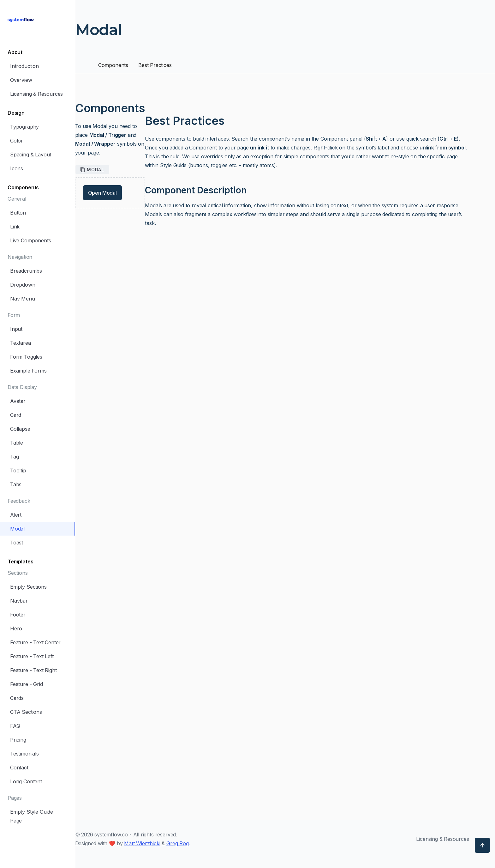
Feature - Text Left (32, 656)
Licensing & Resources (36, 94)
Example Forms (28, 371)
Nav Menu (23, 299)
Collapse (20, 429)
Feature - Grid (27, 684)
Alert (16, 515)
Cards (17, 698)
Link (15, 227)
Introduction (24, 66)
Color (17, 141)
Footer (18, 615)
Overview (21, 80)
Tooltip (18, 470)
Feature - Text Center (35, 642)
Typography (24, 127)
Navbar (19, 601)
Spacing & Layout (31, 155)
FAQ (15, 726)
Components (113, 65)
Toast (17, 543)
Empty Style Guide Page (32, 816)
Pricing (18, 740)
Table (17, 443)
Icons (17, 168)
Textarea (21, 343)
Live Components (30, 240)
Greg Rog (178, 843)
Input (16, 329)
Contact (19, 768)
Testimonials (24, 754)
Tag (14, 457)
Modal (17, 529)
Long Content (26, 781)
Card (16, 415)
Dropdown (23, 285)
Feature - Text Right (33, 670)
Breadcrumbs (26, 271)
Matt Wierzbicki (142, 843)
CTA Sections (26, 712)
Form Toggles (26, 357)
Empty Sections (28, 587)
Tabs (16, 484)
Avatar (18, 401)
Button (18, 213)
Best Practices (155, 65)
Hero (16, 628)
